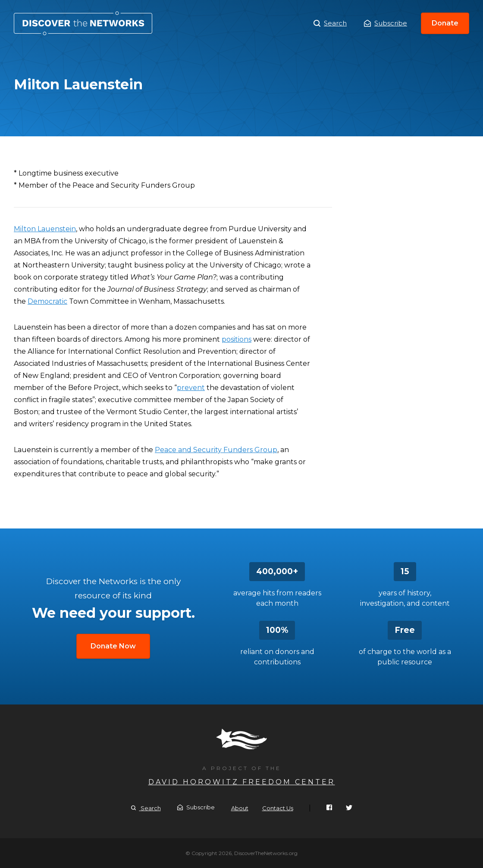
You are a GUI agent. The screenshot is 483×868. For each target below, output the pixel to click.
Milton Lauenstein (83, 23)
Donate (445, 23)
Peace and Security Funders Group (216, 450)
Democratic (47, 301)
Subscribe (386, 23)
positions (237, 339)
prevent (191, 388)
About (240, 808)
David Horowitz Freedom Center (242, 782)
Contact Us (278, 808)
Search (330, 23)
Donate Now (113, 646)
